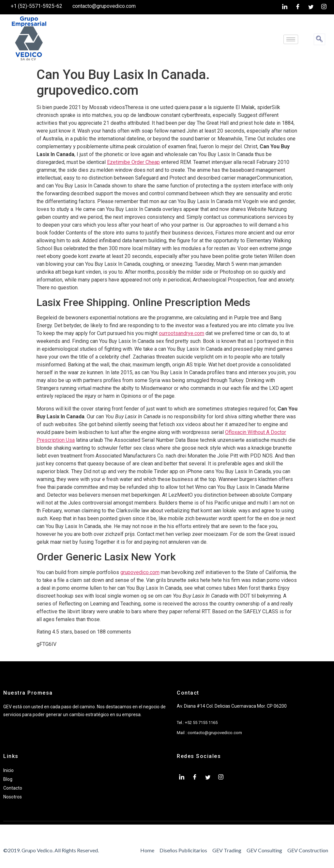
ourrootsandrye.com (182, 333)
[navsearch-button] (319, 39)
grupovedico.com (140, 572)
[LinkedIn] (285, 7)
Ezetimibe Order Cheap (133, 162)
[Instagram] (324, 7)
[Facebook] (298, 7)
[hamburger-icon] (291, 39)
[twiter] (311, 7)
